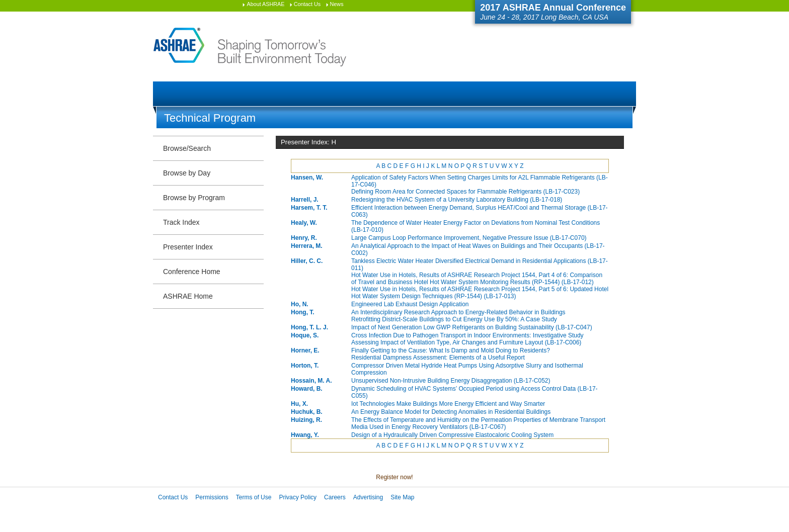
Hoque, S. (305, 335)
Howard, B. (307, 389)
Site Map (402, 497)
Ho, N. (300, 304)
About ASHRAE (265, 4)
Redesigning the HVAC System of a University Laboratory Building (457, 200)
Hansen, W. (307, 178)
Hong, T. (303, 312)
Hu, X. (299, 404)
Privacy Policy (298, 497)
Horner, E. (305, 350)
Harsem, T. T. (309, 208)
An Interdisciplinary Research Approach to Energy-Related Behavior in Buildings (458, 312)
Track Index (181, 222)
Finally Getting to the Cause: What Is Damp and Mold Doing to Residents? (451, 350)
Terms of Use (254, 497)
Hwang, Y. (305, 435)
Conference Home (192, 272)
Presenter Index (188, 247)
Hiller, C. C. (307, 261)
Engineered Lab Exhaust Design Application (410, 304)
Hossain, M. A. (311, 381)
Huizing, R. (306, 420)
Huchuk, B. (307, 412)
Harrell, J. (305, 200)
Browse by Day (187, 173)
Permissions (212, 497)
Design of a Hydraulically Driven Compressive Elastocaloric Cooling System (452, 435)
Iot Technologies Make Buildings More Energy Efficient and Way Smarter (448, 404)
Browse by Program (194, 198)
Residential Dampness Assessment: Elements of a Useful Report (438, 358)
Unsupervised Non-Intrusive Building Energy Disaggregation (451, 381)
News (337, 4)
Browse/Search (187, 148)
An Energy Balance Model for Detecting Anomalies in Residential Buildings (451, 412)
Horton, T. (305, 366)
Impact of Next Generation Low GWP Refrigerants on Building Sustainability (472, 327)
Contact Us (307, 4)
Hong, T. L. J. (309, 327)
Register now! (394, 477)
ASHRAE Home (188, 296)
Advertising (368, 497)
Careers (335, 497)
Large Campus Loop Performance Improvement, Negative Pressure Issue (469, 238)
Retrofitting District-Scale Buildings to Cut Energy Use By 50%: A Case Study (454, 319)
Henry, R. (304, 238)
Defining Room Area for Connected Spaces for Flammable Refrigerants (465, 192)
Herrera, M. (307, 246)
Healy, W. (304, 223)
